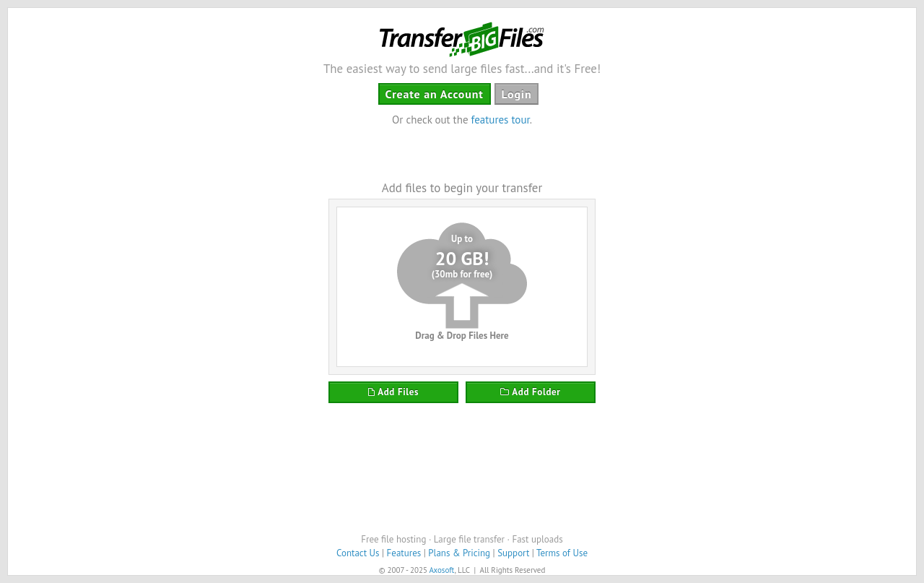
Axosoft (441, 570)
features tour (501, 120)
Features (404, 553)
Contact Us (358, 553)
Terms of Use (562, 553)
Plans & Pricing (459, 553)
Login (517, 94)
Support (513, 553)
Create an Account (435, 94)
